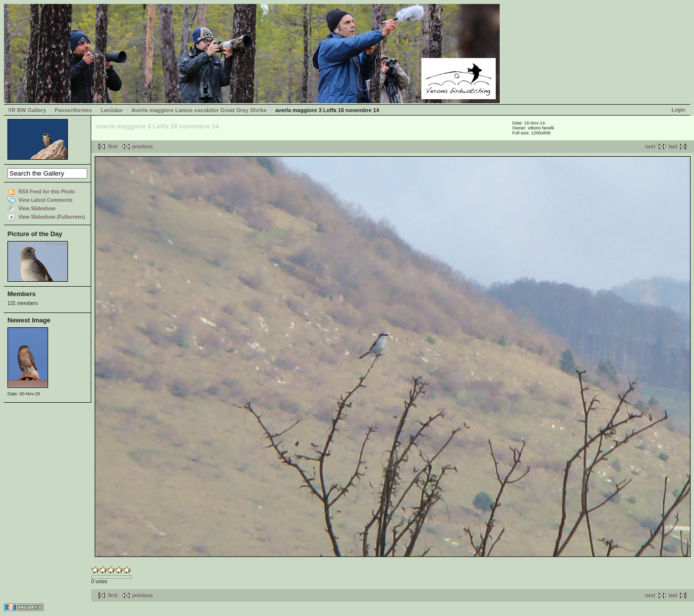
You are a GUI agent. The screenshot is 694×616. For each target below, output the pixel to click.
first (113, 147)
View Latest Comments (45, 200)
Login (678, 110)
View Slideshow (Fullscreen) (52, 217)
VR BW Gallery (27, 110)
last (673, 147)
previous (143, 147)
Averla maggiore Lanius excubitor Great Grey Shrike (199, 110)
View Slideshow (37, 209)
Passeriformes (73, 110)
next (650, 147)
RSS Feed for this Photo (47, 192)
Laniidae (112, 110)
